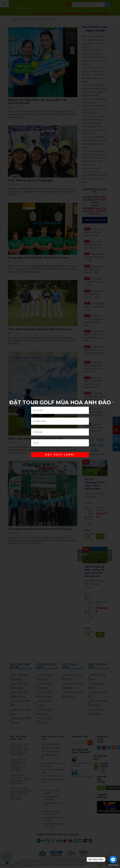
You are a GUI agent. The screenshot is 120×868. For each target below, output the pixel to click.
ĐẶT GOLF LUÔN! (60, 455)
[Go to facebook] (113, 859)
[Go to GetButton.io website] (113, 865)
